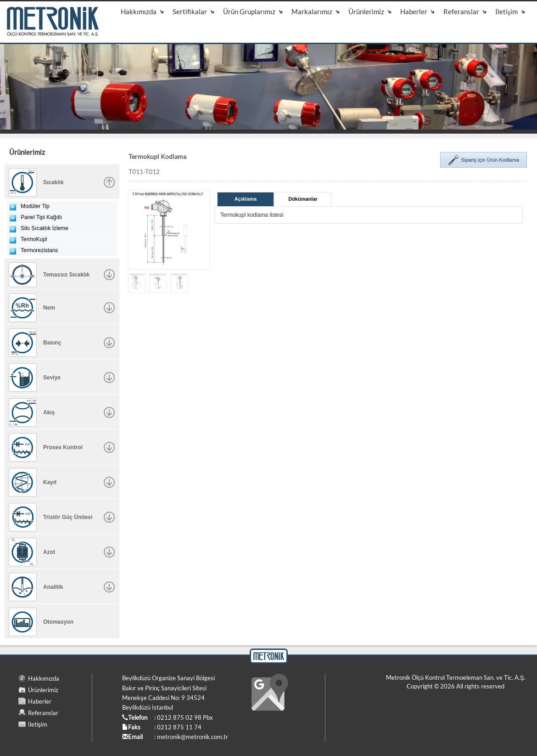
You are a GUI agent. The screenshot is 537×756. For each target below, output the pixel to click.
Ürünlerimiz (43, 690)
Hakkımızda (44, 678)
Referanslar (43, 713)
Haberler (40, 701)
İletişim (38, 724)
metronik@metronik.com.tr (193, 737)
